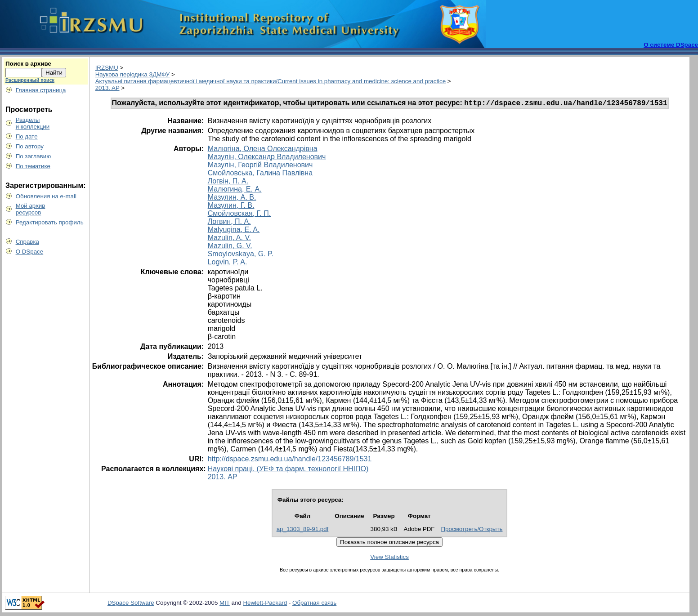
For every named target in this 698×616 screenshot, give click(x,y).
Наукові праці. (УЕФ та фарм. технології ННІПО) (288, 470)
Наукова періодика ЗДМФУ (133, 74)
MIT (225, 604)
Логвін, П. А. (228, 182)
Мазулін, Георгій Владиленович (260, 166)
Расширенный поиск (30, 80)
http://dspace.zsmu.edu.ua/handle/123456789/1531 (290, 460)
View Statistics (389, 558)
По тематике (33, 166)
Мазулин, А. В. (232, 199)
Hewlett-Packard (265, 604)
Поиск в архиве (28, 64)
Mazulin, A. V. (229, 239)
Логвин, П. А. (229, 223)
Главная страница (41, 90)
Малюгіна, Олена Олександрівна (263, 150)
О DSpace (30, 252)
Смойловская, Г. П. (239, 215)
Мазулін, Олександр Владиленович (267, 158)
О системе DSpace (671, 45)
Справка (27, 242)
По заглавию (34, 156)
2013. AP (107, 88)
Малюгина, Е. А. (235, 190)
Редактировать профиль (50, 222)
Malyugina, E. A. (234, 231)
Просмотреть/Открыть (472, 530)
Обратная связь (314, 604)
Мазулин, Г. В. (231, 207)
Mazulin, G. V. (230, 247)
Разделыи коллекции (33, 123)
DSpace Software (131, 604)
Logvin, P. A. (228, 263)
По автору (30, 146)
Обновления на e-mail (46, 196)
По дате (27, 136)
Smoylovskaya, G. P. (241, 255)
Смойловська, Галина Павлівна (260, 174)
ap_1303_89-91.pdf (303, 530)
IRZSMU (107, 68)
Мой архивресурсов (31, 209)
